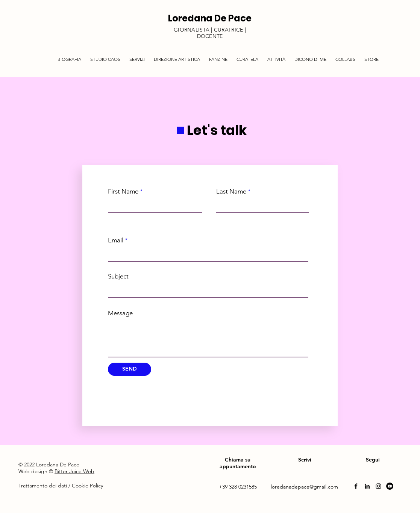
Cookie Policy (87, 486)
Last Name (231, 191)
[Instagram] (378, 486)
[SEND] (130, 369)
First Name (123, 191)
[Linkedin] (367, 486)
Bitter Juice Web (74, 471)
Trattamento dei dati (43, 486)
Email (116, 240)
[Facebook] (356, 486)
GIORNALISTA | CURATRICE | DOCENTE (210, 33)
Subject (118, 276)
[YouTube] (390, 486)
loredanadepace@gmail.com (304, 487)
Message (120, 313)
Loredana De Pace (210, 18)
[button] (137, 56)
